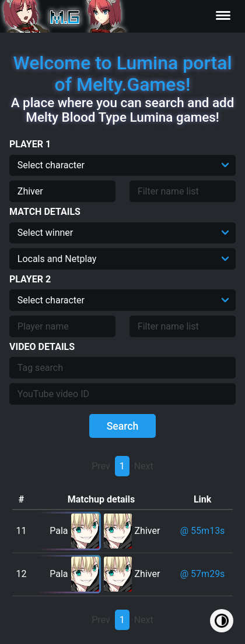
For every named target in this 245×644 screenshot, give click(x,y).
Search (123, 426)
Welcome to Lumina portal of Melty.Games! (122, 74)
